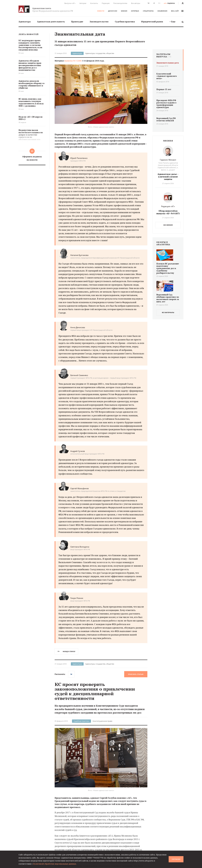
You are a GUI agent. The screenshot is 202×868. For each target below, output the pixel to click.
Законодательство (99, 22)
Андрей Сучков (78, 451)
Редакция (106, 3)
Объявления (162, 11)
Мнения (124, 11)
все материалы (168, 312)
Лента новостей (29, 34)
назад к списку (66, 651)
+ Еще (172, 22)
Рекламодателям (120, 3)
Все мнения (168, 225)
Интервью (135, 11)
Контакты (94, 3)
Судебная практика (125, 22)
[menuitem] (25, 22)
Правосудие (77, 22)
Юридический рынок (152, 22)
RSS (159, 3)
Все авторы (136, 3)
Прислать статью (136, 674)
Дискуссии (113, 11)
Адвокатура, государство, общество (100, 53)
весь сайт (177, 11)
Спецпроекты (148, 11)
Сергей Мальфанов (79, 488)
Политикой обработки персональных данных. (55, 864)
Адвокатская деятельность (51, 22)
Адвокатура (25, 22)
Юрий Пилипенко (79, 158)
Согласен (176, 859)
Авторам (83, 3)
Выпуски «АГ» (70, 3)
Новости (101, 11)
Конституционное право (102, 721)
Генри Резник (77, 598)
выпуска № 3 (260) (73, 61)
